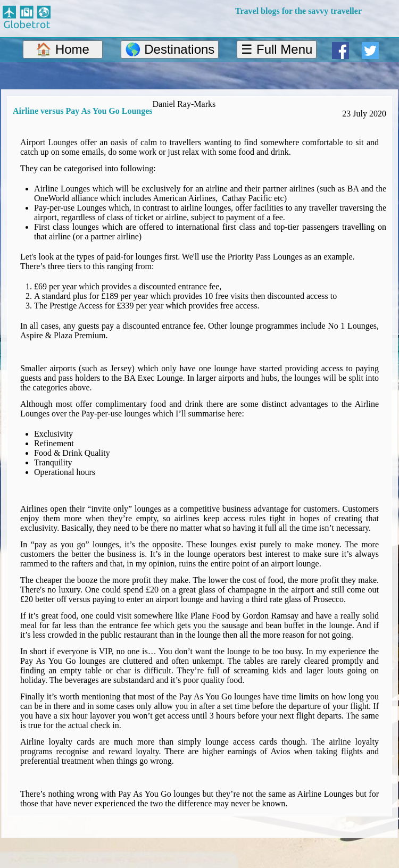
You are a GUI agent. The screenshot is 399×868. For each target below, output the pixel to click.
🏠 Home (63, 49)
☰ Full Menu (277, 49)
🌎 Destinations (170, 49)
